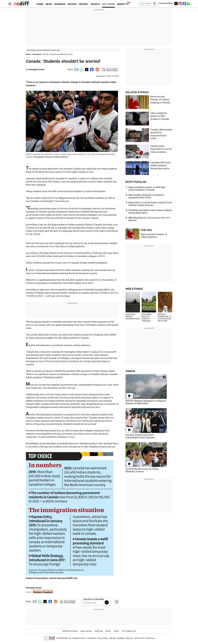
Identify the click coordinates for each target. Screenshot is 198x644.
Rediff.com (67, 638)
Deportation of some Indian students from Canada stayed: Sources (150, 204)
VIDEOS (130, 371)
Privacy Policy (102, 638)
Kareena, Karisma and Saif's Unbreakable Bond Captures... (141, 436)
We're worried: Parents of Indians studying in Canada (160, 100)
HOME (40, 4)
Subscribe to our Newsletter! (94, 599)
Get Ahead (37, 54)
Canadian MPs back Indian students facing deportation (161, 166)
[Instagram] (180, 4)
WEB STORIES (134, 289)
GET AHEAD (108, 4)
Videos (116, 631)
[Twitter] (176, 4)
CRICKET (84, 4)
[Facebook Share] (92, 69)
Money (108, 631)
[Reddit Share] (97, 69)
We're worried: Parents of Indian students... (154, 236)
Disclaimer (92, 638)
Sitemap (112, 638)
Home (28, 54)
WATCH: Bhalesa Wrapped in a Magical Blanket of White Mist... (146, 402)
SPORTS (95, 4)
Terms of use (139, 638)
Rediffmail (99, 631)
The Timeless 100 (129, 631)
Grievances (150, 638)
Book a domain (86, 631)
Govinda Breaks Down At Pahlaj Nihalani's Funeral (142, 470)
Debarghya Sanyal (36, 69)
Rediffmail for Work (70, 631)
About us (130, 638)
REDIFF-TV (123, 4)
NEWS (49, 4)
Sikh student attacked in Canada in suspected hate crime (146, 196)
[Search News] (154, 4)
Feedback (121, 638)
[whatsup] (188, 4)
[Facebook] (184, 4)
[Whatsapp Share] (81, 69)
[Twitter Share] (86, 69)
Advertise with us (79, 638)
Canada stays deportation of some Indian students (161, 149)
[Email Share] (76, 69)
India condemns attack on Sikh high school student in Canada (147, 189)
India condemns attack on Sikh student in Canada (160, 116)
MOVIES (72, 4)
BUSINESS (60, 4)
